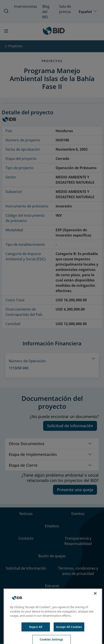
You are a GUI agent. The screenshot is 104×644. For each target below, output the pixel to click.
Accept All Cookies (69, 632)
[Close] (95, 599)
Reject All (36, 632)
